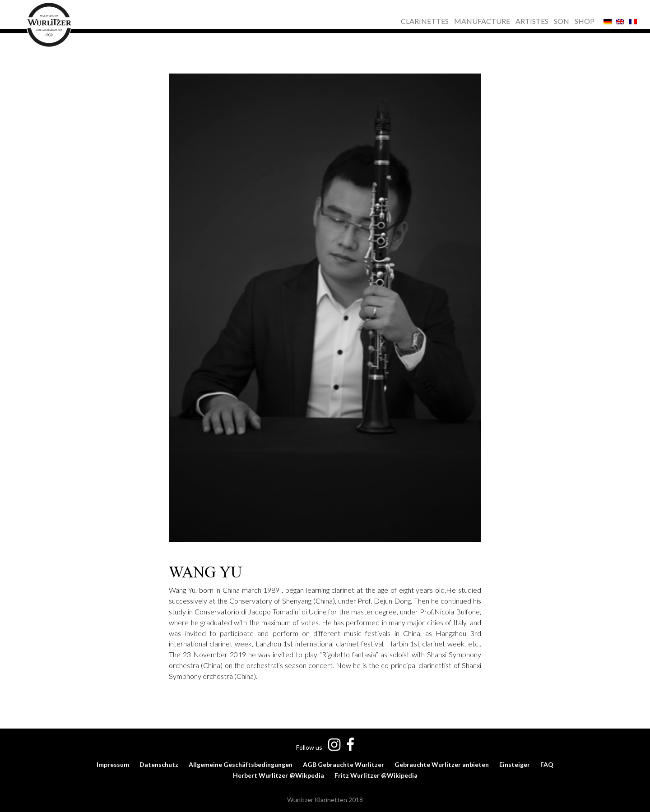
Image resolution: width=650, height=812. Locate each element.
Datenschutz (159, 764)
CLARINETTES (425, 22)
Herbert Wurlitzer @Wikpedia (279, 775)
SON (562, 22)
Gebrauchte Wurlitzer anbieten (442, 764)
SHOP (585, 22)
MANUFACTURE (482, 22)
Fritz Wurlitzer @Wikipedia (376, 775)
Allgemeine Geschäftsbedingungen (241, 764)
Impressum (113, 764)
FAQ (547, 764)
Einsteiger (515, 764)
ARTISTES (532, 22)
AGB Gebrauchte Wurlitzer (344, 764)
